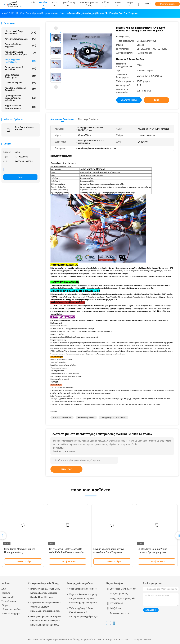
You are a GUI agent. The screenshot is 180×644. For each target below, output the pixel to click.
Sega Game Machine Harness (24, 128)
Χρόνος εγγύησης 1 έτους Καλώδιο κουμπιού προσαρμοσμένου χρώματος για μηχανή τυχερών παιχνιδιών (84, 613)
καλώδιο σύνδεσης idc (62, 417)
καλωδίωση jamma (86, 417)
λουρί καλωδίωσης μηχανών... (20, 45)
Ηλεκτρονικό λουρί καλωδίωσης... (20, 32)
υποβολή (66, 469)
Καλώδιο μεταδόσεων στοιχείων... (20, 89)
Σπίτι (4, 589)
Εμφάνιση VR (8, 597)
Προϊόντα (6, 593)
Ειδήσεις (130, 4)
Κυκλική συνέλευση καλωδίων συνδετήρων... (20, 53)
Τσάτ (20, 177)
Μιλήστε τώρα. (167, 4)
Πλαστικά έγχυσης (20, 83)
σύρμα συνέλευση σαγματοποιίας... (20, 107)
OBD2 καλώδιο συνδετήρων (20, 76)
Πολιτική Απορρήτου (11, 614)
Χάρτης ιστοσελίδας (11, 609)
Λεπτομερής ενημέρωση (62, 119)
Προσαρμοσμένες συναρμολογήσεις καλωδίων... (20, 98)
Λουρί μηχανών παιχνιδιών (80, 583)
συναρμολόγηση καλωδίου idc (113, 417)
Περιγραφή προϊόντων (89, 119)
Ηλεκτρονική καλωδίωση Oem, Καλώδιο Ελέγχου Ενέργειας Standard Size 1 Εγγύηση (45, 593)
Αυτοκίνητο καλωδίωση (20, 39)
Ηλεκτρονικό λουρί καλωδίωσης (44, 583)
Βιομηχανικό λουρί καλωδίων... (20, 68)
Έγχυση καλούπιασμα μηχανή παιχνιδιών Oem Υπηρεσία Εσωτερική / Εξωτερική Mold (109, 552)
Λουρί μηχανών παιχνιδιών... (20, 61)
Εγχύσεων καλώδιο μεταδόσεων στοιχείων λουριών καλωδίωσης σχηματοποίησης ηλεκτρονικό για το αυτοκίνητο (46, 607)
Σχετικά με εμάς (9, 601)
